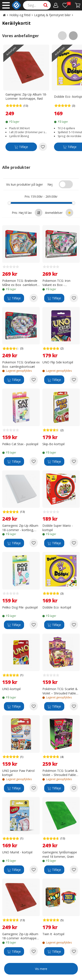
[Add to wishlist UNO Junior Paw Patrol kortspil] (34, 788)
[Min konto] (56, 5)
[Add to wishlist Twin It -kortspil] (74, 951)
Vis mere (41, 969)
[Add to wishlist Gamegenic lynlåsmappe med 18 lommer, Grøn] (74, 870)
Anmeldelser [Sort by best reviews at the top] (59, 213)
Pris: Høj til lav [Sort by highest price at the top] (27, 213)
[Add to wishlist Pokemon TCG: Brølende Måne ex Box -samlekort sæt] (34, 298)
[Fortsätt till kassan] (78, 5)
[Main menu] (6, 5)
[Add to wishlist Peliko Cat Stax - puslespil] (34, 461)
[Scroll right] (73, 36)
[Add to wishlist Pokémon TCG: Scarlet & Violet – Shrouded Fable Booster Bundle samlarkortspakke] (74, 788)
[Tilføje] (21, 147)
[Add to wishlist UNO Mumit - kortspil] (34, 870)
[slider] (9, 203)
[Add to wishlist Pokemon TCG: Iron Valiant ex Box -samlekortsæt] (74, 298)
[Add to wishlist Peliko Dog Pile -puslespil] (34, 625)
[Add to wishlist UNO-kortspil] (34, 706)
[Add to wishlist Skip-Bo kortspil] (74, 461)
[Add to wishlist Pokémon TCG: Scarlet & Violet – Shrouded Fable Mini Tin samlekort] (74, 706)
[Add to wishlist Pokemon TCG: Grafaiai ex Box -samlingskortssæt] (34, 380)
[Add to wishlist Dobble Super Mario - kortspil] (74, 543)
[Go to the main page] (4, 15)
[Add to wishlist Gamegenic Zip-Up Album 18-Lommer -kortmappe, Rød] (43, 147)
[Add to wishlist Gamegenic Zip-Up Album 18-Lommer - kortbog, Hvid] (34, 543)
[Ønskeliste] (67, 5)
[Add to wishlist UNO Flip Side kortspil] (74, 380)
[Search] (37, 5)
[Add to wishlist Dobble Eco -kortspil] (74, 625)
